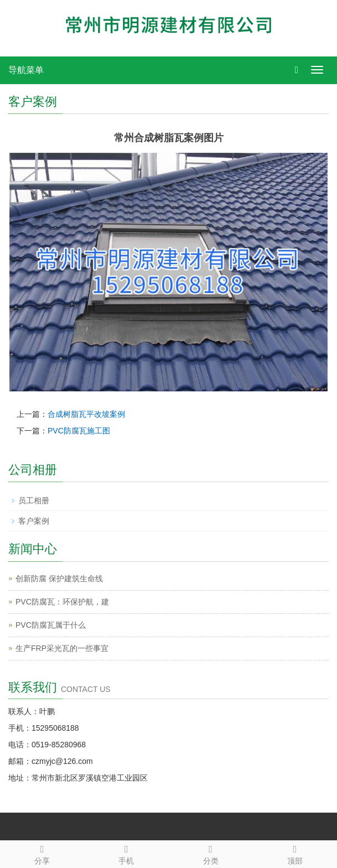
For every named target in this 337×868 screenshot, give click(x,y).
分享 (42, 853)
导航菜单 (26, 70)
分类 (211, 853)
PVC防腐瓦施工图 (79, 431)
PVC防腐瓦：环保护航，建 (62, 602)
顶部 (295, 853)
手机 (126, 853)
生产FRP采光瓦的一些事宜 (62, 648)
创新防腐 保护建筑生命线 (59, 578)
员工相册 (34, 500)
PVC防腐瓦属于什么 (51, 625)
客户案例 (34, 521)
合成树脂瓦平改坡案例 (86, 414)
